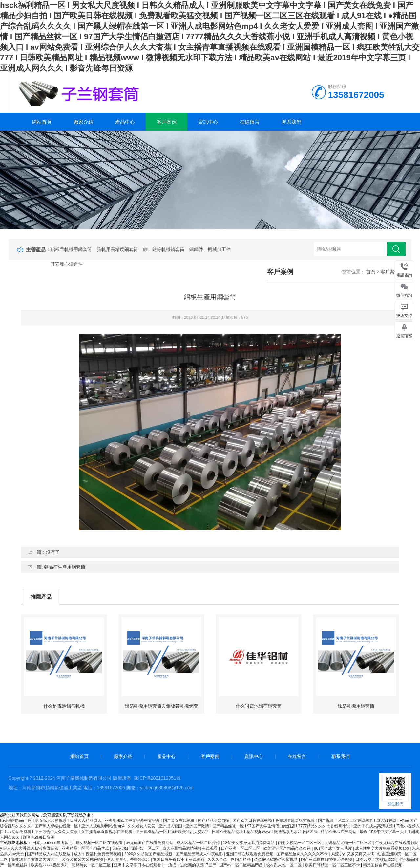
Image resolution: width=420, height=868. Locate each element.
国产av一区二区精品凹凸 (241, 865)
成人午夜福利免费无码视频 (98, 854)
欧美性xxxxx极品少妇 (50, 865)
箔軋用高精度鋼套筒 (117, 249)
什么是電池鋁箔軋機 (64, 706)
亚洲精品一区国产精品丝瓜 (86, 848)
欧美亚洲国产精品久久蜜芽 (288, 848)
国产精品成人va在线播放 (49, 854)
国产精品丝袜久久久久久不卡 (303, 854)
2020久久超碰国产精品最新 (149, 854)
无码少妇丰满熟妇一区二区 (136, 848)
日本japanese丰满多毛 (53, 843)
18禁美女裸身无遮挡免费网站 (250, 843)
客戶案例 (167, 122)
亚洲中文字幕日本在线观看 (138, 865)
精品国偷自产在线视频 (383, 865)
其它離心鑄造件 (67, 264)
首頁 (371, 272)
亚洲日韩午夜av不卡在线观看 (179, 859)
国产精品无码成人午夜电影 (200, 854)
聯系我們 (291, 122)
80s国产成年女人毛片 (334, 848)
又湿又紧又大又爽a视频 (83, 859)
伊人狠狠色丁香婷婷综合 (128, 859)
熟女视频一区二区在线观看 (100, 843)
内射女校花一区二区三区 (300, 843)
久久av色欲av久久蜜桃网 (276, 859)
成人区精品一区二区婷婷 (199, 843)
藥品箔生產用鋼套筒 (65, 567)
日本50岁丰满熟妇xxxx (376, 859)
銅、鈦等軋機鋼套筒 (164, 249)
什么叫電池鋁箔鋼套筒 (259, 706)
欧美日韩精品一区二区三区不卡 (333, 865)
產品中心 (125, 122)
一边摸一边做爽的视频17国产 (191, 865)
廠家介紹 (83, 122)
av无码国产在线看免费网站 (150, 843)
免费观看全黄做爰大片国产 (35, 859)
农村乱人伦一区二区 (284, 865)
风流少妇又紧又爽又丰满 (353, 854)
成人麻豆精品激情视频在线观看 (190, 848)
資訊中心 (208, 122)
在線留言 (250, 122)
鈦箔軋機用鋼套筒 (356, 706)
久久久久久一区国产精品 (230, 859)
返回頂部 (404, 336)
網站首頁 (42, 122)
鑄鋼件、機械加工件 (210, 249)
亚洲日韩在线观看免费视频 (250, 854)
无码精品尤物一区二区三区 (349, 843)
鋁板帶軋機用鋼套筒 (71, 249)
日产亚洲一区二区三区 (241, 848)
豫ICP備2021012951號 (157, 778)
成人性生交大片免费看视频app (382, 848)
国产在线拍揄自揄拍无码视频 (327, 859)
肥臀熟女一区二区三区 (92, 865)
